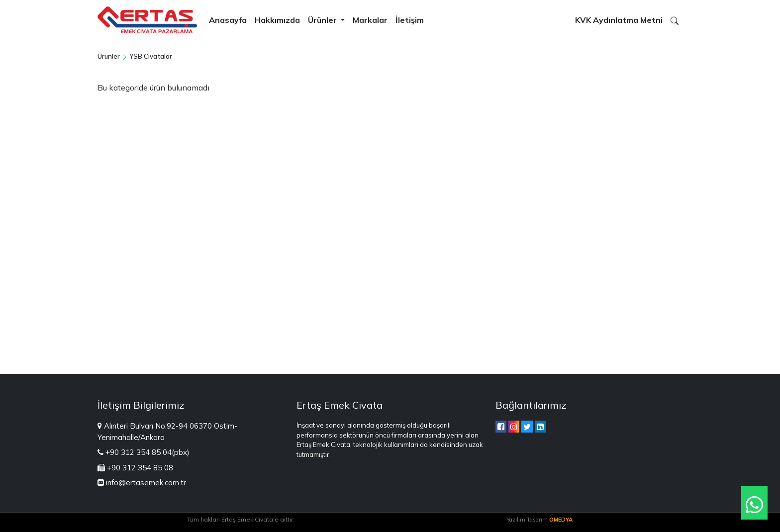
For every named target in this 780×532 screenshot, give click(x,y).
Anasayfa (228, 20)
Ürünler (323, 20)
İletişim (410, 20)
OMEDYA (561, 520)
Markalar (370, 20)
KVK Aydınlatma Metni (619, 20)
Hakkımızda (277, 20)
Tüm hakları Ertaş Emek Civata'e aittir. (241, 519)
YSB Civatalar (151, 56)
